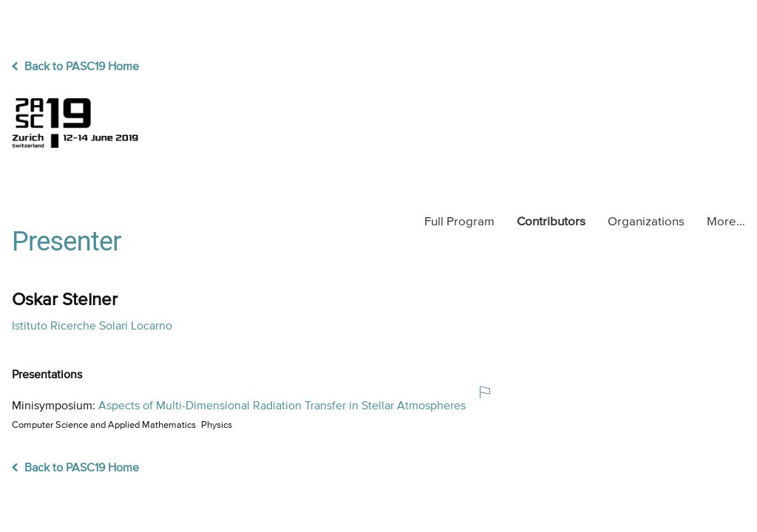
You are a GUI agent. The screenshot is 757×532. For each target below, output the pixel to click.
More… (726, 222)
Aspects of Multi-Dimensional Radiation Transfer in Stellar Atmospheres (282, 406)
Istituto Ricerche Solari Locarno (92, 327)
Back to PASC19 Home (75, 67)
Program (459, 222)
